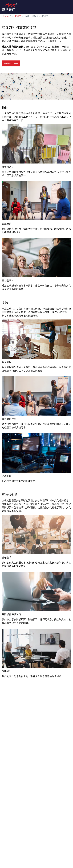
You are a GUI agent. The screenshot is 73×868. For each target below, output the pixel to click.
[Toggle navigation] (72, 7)
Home (5, 16)
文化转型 (17, 16)
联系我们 (8, 63)
